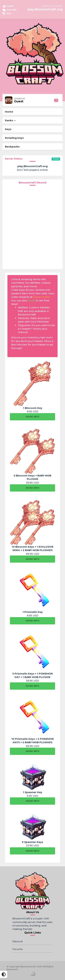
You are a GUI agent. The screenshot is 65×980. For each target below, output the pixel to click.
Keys (8, 129)
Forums (18, 949)
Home (9, 112)
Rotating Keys (14, 138)
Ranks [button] (10, 120)
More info (33, 417)
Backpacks (12, 147)
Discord (17, 941)
